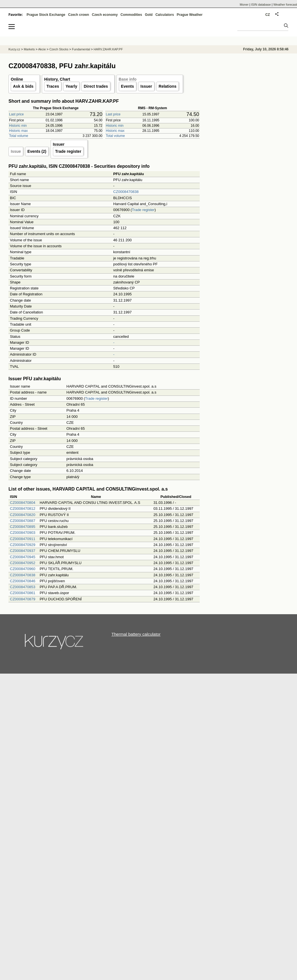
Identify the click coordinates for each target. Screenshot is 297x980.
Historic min (18, 126)
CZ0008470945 (23, 557)
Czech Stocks (59, 49)
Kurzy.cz (14, 49)
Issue (16, 151)
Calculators (164, 15)
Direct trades (96, 86)
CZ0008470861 (23, 593)
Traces (53, 86)
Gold (149, 15)
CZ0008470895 (23, 527)
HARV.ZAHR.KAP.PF (108, 49)
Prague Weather (190, 15)
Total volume (19, 136)
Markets (29, 49)
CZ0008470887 (23, 521)
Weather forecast (285, 5)
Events (128, 86)
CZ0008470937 (23, 551)
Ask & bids (23, 86)
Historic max (18, 131)
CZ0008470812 (23, 509)
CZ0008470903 (23, 533)
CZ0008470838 (126, 192)
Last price (16, 114)
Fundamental (81, 49)
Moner (244, 5)
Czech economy (105, 15)
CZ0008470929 (23, 545)
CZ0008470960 (23, 569)
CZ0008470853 (23, 587)
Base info (128, 79)
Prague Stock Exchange (46, 15)
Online (17, 79)
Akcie (42, 49)
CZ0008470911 (23, 539)
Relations (168, 86)
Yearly (71, 86)
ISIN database (261, 5)
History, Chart (57, 79)
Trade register (68, 151)
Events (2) (37, 151)
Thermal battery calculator (136, 634)
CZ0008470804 (23, 503)
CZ (268, 15)
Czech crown (79, 15)
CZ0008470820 (23, 515)
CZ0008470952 (23, 563)
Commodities (131, 15)
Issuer (146, 86)
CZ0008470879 (23, 599)
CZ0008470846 (23, 581)
